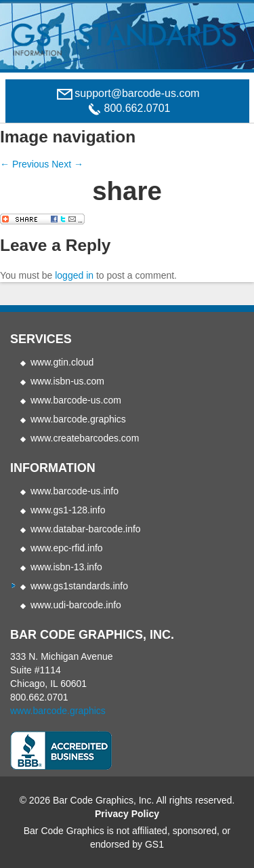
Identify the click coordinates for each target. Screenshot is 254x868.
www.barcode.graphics (78, 419)
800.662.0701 (39, 697)
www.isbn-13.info (66, 567)
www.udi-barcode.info (76, 605)
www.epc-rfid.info (67, 548)
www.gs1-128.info (68, 510)
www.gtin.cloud (62, 362)
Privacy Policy (127, 814)
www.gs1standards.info (79, 586)
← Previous (24, 164)
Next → (67, 164)
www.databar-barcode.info (86, 529)
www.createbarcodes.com (85, 438)
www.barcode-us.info (75, 491)
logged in (74, 275)
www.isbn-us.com (67, 381)
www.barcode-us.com (76, 400)
